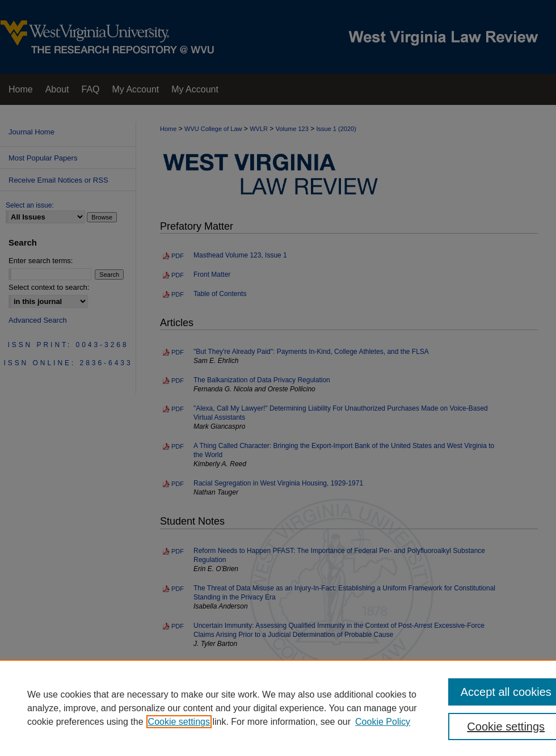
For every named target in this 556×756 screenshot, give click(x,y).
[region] (278, 708)
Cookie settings (179, 722)
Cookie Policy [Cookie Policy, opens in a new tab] (383, 722)
